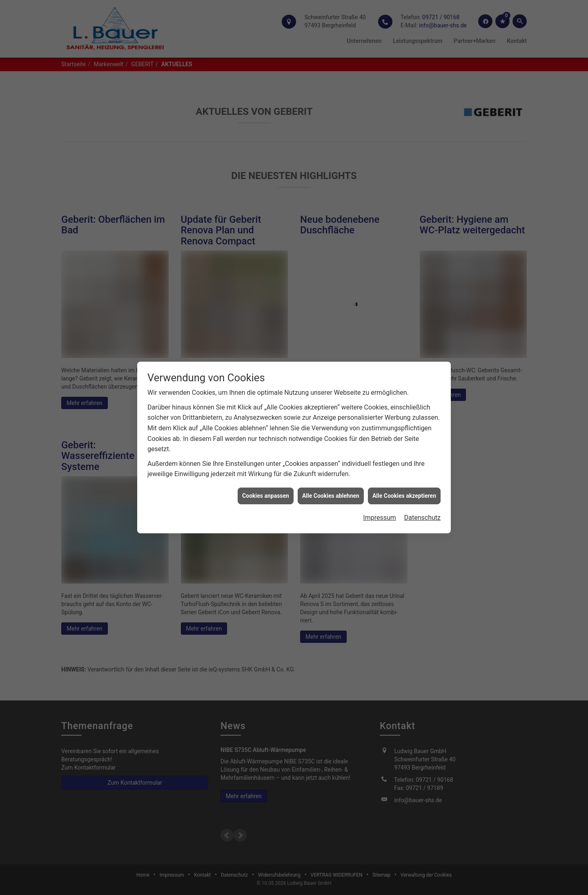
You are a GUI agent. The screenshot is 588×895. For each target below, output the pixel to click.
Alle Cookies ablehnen (331, 479)
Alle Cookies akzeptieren (404, 479)
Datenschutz (422, 501)
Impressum (380, 501)
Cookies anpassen (266, 479)
